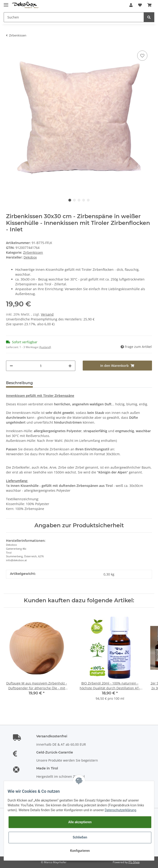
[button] (131, 5)
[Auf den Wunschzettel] (142, 56)
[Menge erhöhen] (70, 366)
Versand (47, 314)
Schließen (80, 837)
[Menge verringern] (11, 366)
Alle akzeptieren (80, 822)
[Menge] (41, 366)
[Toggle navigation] (6, 3)
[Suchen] (74, 17)
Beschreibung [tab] (19, 383)
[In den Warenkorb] (117, 366)
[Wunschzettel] (140, 5)
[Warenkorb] (149, 5)
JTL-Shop (134, 862)
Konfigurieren (80, 851)
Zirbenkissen (33, 252)
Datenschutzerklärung (120, 810)
